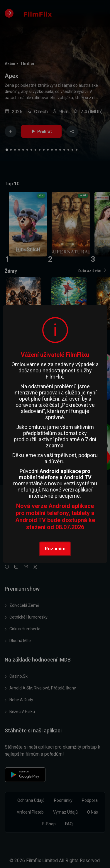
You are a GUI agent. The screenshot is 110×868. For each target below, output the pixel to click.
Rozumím (55, 549)
